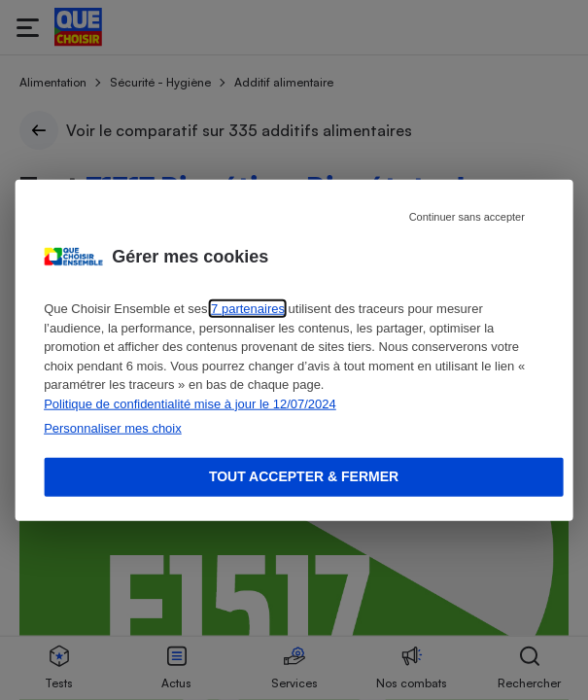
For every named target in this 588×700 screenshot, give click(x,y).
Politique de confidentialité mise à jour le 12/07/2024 (190, 403)
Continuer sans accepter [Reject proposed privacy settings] (467, 217)
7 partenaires (248, 309)
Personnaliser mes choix (113, 428)
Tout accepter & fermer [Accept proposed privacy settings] (304, 476)
